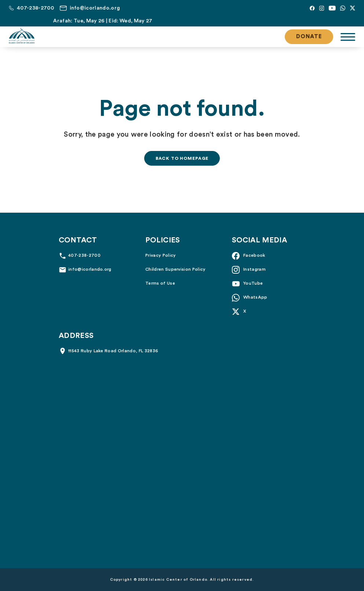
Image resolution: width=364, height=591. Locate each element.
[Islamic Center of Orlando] (22, 36)
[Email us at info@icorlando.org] (90, 8)
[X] (352, 8)
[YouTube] (332, 8)
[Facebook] (312, 8)
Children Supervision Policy (176, 269)
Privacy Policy (161, 255)
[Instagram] (322, 8)
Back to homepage (182, 158)
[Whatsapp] (343, 8)
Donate (309, 37)
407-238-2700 (84, 255)
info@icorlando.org (90, 269)
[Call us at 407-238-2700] (31, 8)
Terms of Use (160, 283)
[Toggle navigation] (348, 37)
